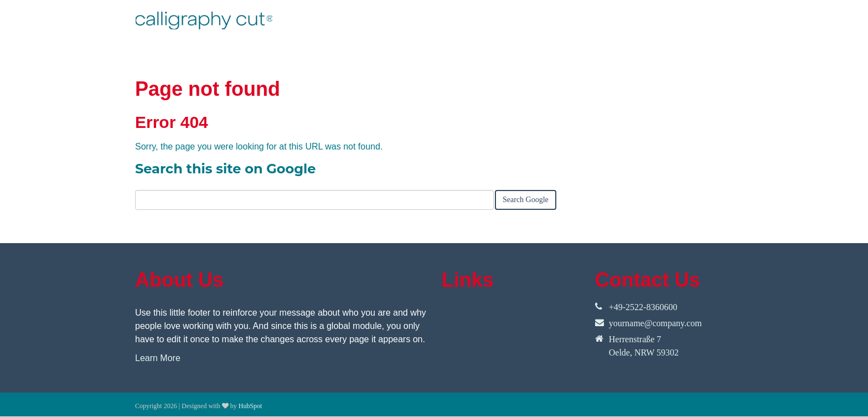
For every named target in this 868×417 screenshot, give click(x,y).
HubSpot (250, 406)
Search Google (526, 200)
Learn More (158, 358)
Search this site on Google (225, 169)
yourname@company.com (655, 323)
